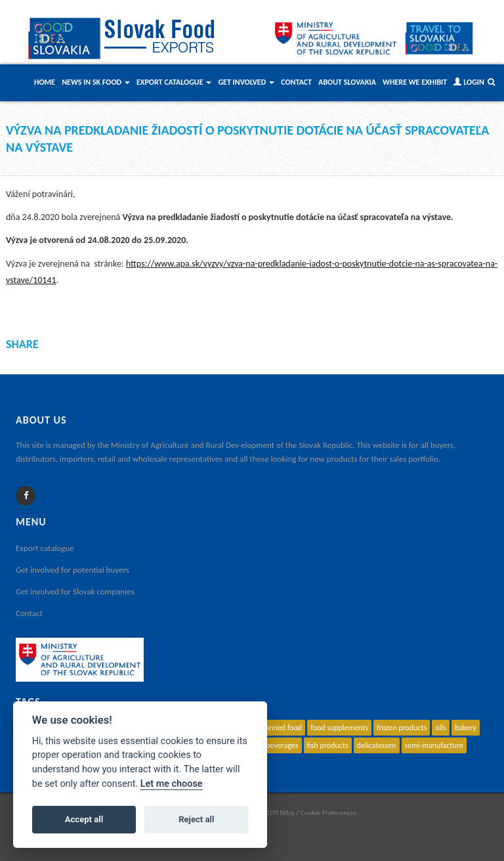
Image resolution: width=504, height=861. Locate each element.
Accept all (84, 819)
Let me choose (172, 784)
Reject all (196, 819)
